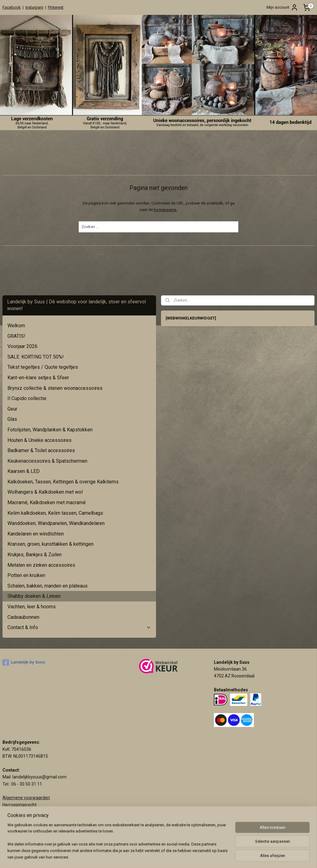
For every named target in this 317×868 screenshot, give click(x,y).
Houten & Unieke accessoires (39, 440)
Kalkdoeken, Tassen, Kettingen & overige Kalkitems (63, 482)
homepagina (165, 210)
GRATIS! (16, 336)
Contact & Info (79, 627)
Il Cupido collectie (27, 398)
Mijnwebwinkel (271, 857)
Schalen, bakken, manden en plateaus (48, 586)
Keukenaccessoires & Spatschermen (47, 461)
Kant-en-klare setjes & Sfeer (38, 378)
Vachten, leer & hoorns (32, 607)
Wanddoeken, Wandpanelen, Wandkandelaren (56, 523)
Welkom (16, 326)
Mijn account (282, 7)
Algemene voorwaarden (26, 798)
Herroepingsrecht (20, 805)
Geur (12, 409)
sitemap (184, 857)
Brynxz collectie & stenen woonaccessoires (55, 388)
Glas (12, 419)
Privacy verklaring (20, 819)
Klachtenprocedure (21, 812)
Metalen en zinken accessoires (41, 565)
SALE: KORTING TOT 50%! (36, 357)
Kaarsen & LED (24, 471)
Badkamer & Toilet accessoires (41, 450)
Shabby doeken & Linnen (34, 596)
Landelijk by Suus (24, 663)
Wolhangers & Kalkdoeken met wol (45, 492)
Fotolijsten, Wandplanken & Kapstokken (50, 430)
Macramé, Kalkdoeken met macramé (47, 502)
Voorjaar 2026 (22, 346)
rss (196, 857)
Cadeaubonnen (23, 617)
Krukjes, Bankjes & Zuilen (35, 555)
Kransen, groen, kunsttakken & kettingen (50, 544)
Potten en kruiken (26, 575)
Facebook (12, 7)
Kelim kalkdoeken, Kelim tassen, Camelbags (55, 513)
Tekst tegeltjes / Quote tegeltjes (43, 367)
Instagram (34, 7)
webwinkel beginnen (218, 857)
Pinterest (56, 7)
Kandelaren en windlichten (36, 534)
